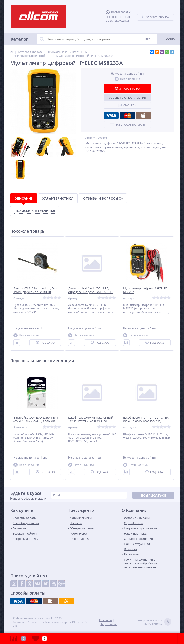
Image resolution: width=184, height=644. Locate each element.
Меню (170, 39)
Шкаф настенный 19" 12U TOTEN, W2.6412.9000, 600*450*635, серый (146, 421)
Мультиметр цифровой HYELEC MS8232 (145, 290)
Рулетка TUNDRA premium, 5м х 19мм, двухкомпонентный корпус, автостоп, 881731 (36, 292)
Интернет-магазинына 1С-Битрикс (154, 622)
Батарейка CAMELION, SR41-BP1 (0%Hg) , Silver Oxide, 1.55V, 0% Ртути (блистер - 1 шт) (36, 421)
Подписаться (153, 495)
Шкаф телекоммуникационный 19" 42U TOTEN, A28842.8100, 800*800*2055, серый (91, 421)
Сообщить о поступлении (127, 98)
